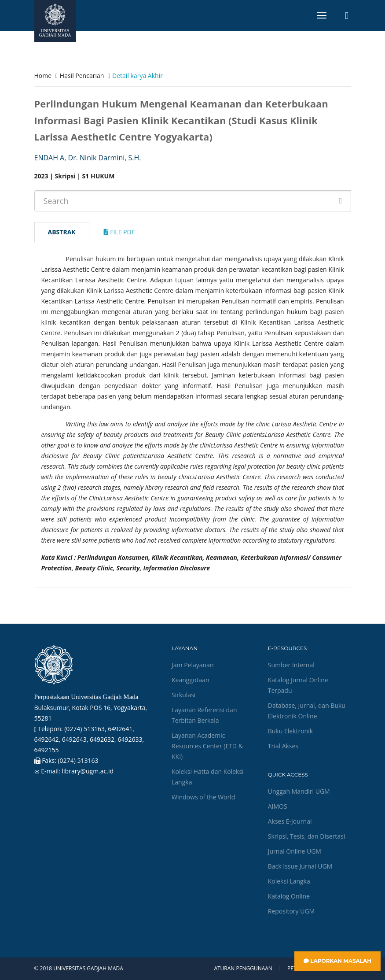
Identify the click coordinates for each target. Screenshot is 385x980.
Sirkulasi (183, 695)
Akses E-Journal (290, 821)
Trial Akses (283, 746)
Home (43, 76)
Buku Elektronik (290, 731)
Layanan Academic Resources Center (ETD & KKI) (207, 746)
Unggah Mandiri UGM (299, 791)
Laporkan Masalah (337, 961)
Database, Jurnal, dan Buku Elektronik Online (307, 711)
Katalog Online (289, 896)
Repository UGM (291, 911)
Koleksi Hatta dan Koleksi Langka (208, 777)
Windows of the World (203, 797)
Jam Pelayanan (192, 665)
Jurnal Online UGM (295, 851)
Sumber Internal (291, 665)
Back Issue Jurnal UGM (300, 866)
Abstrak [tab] (62, 232)
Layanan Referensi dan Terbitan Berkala (204, 715)
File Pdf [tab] (119, 232)
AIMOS (278, 806)
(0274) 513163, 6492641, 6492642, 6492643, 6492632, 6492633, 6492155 (89, 739)
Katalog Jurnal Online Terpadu (298, 685)
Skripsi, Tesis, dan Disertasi (307, 836)
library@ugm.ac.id (88, 771)
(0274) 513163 (78, 760)
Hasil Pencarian (82, 76)
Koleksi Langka (289, 881)
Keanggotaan (191, 680)
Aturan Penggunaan (243, 969)
